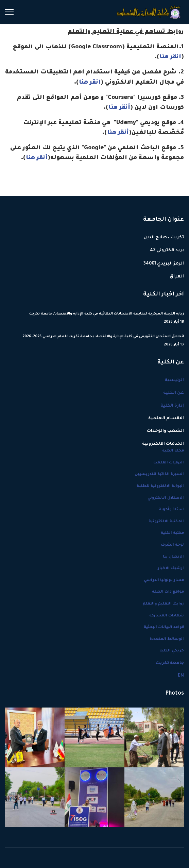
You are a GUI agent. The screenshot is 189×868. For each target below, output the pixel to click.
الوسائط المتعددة (167, 639)
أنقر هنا (119, 108)
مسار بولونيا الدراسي (164, 580)
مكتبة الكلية (172, 533)
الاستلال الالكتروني (166, 498)
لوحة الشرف (172, 545)
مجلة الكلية (173, 451)
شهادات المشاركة (167, 616)
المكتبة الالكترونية (166, 522)
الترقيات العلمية (169, 463)
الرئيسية (174, 380)
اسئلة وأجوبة (171, 510)
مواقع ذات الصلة (168, 592)
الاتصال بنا (173, 557)
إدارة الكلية (172, 406)
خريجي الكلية (172, 651)
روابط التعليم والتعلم (163, 604)
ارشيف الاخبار (171, 568)
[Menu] (9, 12)
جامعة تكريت (170, 663)
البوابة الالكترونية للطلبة (160, 486)
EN (181, 676)
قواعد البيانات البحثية (164, 627)
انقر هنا (170, 57)
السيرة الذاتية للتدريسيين (159, 474)
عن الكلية (174, 393)
